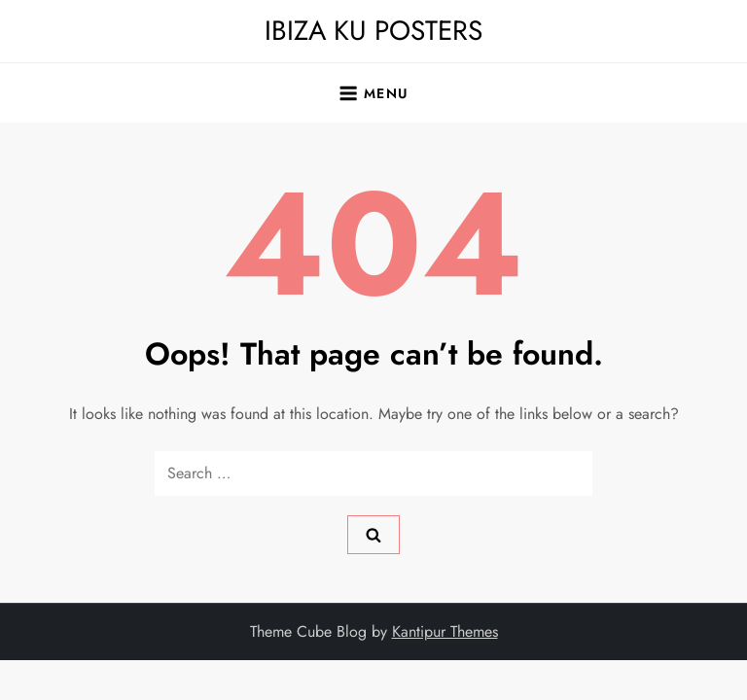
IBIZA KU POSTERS (373, 31)
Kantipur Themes (445, 631)
